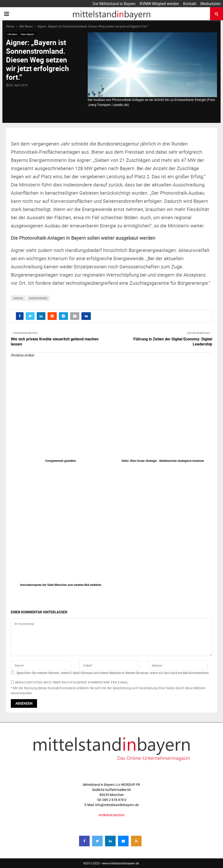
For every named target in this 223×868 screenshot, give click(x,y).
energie (18, 298)
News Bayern (28, 34)
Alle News (12, 34)
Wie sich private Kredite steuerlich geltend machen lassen (55, 341)
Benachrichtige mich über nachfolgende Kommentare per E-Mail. (70, 682)
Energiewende (38, 298)
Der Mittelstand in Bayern (114, 4)
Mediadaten (211, 4)
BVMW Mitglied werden (159, 4)
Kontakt (190, 4)
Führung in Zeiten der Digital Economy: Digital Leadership (173, 341)
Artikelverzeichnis (111, 815)
